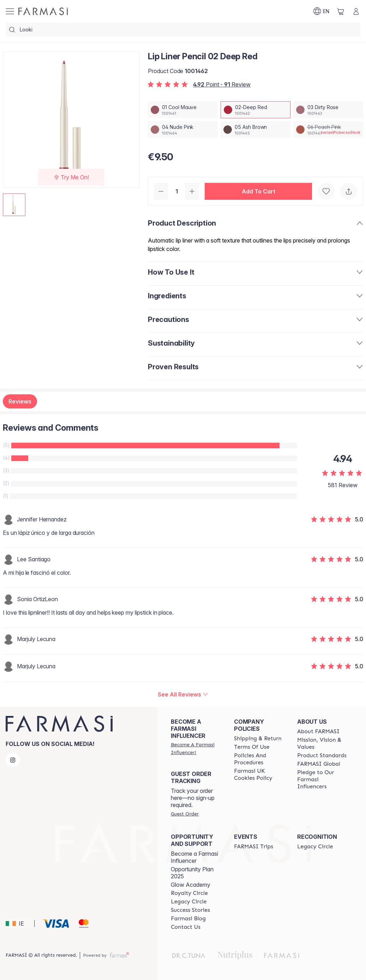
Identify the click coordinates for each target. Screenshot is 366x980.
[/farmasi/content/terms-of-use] (252, 747)
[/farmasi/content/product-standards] (322, 755)
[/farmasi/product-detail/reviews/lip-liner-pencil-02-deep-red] (183, 694)
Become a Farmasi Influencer (194, 857)
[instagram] (13, 760)
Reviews (20, 401)
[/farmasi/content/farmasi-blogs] (188, 919)
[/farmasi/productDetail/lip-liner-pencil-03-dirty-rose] (328, 110)
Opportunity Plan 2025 (192, 873)
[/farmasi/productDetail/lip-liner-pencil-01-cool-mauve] (183, 110)
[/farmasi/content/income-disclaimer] (259, 775)
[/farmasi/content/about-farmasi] (318, 731)
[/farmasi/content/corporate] (319, 764)
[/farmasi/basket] (341, 11)
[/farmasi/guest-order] (185, 814)
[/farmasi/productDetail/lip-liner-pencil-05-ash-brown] (256, 130)
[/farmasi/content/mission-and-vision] (322, 743)
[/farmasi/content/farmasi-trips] (254, 847)
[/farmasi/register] (196, 748)
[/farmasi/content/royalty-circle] (189, 893)
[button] (258, 191)
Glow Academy (191, 885)
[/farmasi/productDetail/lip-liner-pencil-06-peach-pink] (328, 130)
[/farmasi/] (43, 11)
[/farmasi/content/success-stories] (190, 910)
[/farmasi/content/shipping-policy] (258, 739)
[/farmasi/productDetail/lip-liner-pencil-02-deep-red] (256, 110)
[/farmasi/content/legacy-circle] (189, 902)
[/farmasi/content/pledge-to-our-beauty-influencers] (322, 779)
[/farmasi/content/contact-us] (186, 927)
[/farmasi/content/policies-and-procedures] (259, 759)
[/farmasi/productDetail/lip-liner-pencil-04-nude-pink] (183, 130)
